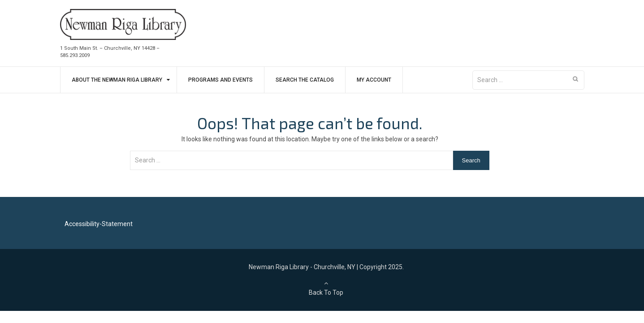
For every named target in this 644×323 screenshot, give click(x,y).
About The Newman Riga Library (117, 80)
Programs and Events (220, 80)
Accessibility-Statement (99, 224)
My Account (374, 80)
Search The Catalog (305, 80)
